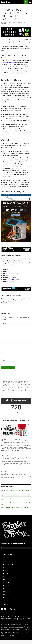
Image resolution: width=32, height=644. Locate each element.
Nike (5, 580)
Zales (5, 598)
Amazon (6, 559)
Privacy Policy (20, 620)
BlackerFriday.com (17, 22)
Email (3, 353)
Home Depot (7, 574)
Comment (4, 324)
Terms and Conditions (10, 620)
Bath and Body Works (9, 565)
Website (3, 360)
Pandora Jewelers (8, 583)
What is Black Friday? (17, 618)
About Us (26, 617)
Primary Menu (30, 2)
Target (5, 589)
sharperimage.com (10, 63)
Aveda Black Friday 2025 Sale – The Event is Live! (18, 495)
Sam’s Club (6, 586)
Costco (5, 568)
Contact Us (9, 618)
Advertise (3, 618)
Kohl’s (5, 577)
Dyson (5, 571)
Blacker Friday (6, 2)
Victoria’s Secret (8, 592)
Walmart (6, 595)
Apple (5, 562)
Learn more (11, 392)
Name (3, 346)
